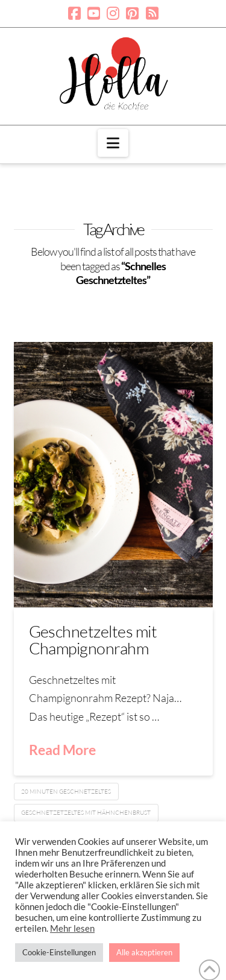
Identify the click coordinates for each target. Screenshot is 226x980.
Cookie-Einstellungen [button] (59, 952)
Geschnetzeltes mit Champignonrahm (93, 640)
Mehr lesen (72, 928)
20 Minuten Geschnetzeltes (66, 792)
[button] (113, 143)
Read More (62, 750)
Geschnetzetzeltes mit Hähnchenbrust (86, 813)
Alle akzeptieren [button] (144, 952)
